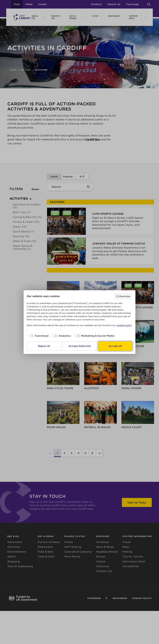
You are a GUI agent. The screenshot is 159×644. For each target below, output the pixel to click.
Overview (123, 296)
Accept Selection (80, 346)
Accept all (115, 346)
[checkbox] (38, 336)
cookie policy (124, 325)
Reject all (44, 346)
